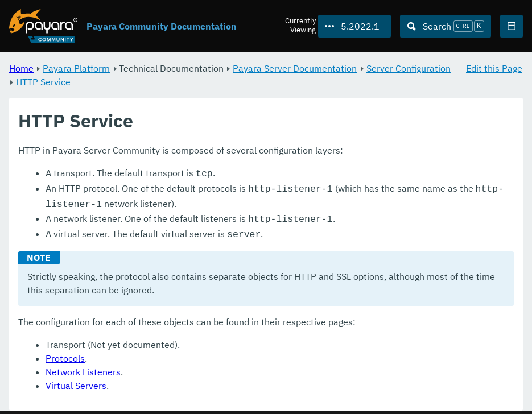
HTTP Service (43, 82)
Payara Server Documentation (295, 68)
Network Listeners (83, 366)
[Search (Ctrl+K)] (446, 26)
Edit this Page (494, 68)
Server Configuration (409, 68)
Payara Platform (76, 68)
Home (21, 68)
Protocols (65, 353)
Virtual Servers (76, 380)
